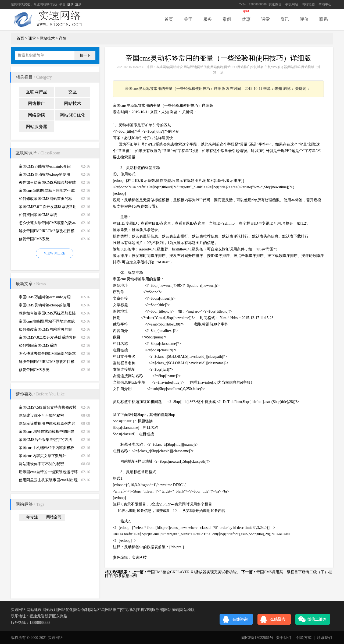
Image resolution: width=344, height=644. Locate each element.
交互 (73, 92)
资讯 (285, 19)
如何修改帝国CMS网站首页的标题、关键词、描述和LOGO (45, 200)
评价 (304, 19)
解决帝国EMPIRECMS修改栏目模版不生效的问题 (47, 232)
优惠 (246, 19)
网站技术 (47, 38)
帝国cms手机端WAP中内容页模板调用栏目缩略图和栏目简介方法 (46, 449)
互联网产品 (37, 92)
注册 (78, 4)
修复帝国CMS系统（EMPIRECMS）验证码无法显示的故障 (47, 240)
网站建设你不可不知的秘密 (41, 415)
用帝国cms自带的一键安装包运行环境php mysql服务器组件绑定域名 (48, 473)
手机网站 (292, 4)
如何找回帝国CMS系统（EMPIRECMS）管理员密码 (43, 216)
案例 (227, 19)
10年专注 (30, 517)
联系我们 (324, 638)
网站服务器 (37, 127)
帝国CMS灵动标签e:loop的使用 (44, 174)
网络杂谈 (37, 115)
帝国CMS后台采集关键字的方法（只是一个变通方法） (45, 441)
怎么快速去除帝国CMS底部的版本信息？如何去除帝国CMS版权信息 (47, 224)
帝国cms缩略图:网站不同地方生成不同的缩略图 (47, 192)
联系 (324, 19)
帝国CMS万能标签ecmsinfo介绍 (45, 166)
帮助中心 (325, 4)
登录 (70, 4)
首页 (169, 19)
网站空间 (54, 517)
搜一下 (85, 55)
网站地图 (308, 4)
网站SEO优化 (72, 115)
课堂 (266, 19)
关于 (188, 19)
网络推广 (37, 103)
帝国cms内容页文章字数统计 (43, 456)
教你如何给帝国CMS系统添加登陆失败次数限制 (47, 184)
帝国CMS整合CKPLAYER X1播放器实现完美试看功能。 (194, 572)
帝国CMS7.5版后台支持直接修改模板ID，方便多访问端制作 (48, 408)
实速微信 (275, 4)
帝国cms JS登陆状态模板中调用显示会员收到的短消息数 (47, 433)
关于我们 (284, 638)
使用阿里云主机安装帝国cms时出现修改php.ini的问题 (48, 481)
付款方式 (304, 638)
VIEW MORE (54, 253)
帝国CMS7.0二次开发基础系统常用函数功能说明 (48, 208)
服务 (207, 19)
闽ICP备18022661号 (257, 638)
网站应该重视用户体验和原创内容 (47, 424)
